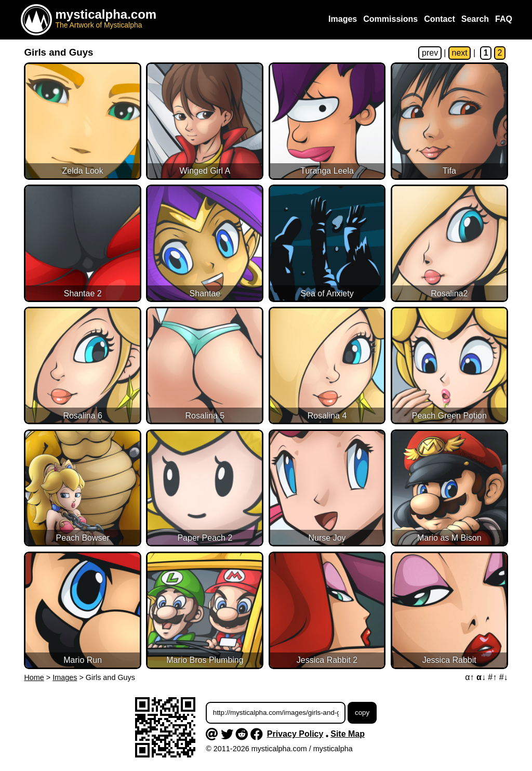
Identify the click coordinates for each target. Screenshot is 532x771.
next (460, 53)
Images (65, 677)
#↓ (504, 677)
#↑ (492, 677)
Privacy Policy (295, 734)
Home (34, 677)
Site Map (348, 734)
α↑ (469, 677)
